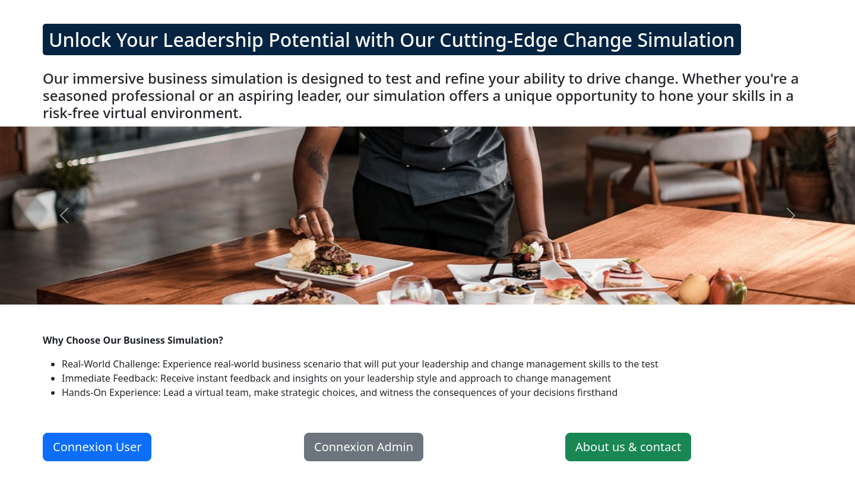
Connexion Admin (364, 447)
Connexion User (97, 447)
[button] (64, 215)
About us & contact (628, 447)
